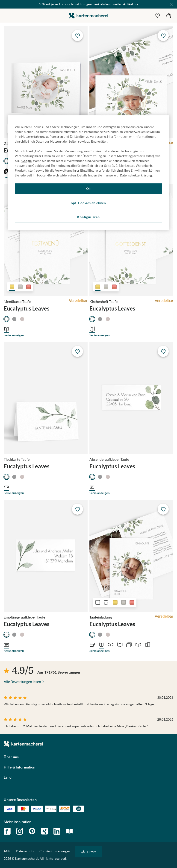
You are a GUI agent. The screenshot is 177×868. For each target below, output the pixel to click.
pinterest (32, 831)
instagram (20, 831)
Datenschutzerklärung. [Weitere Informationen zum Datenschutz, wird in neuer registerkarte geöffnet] (136, 175)
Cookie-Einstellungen (55, 851)
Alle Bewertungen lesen (22, 682)
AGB (7, 851)
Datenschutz (25, 851)
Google (27, 161)
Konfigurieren (88, 217)
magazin (69, 831)
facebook (7, 831)
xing (44, 831)
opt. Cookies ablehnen (88, 203)
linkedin (57, 831)
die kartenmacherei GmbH (88, 16)
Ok (88, 189)
